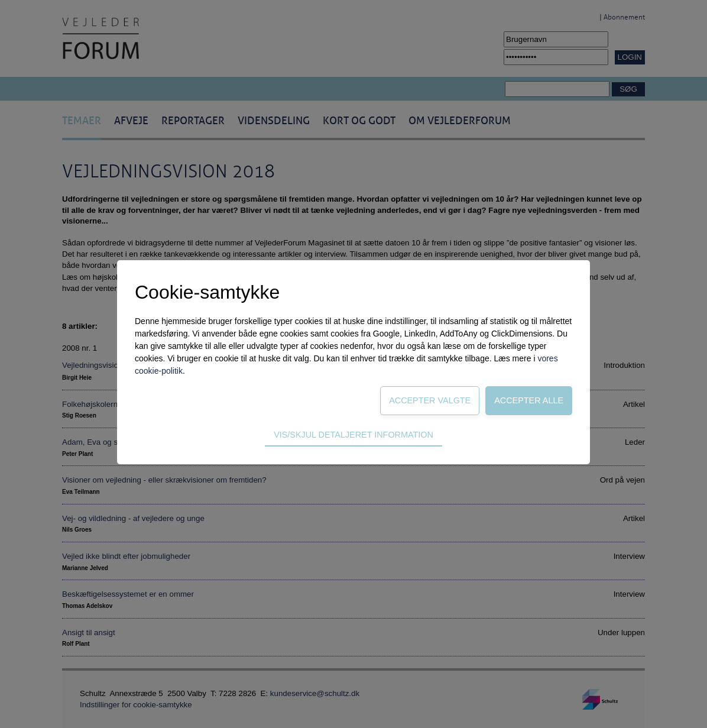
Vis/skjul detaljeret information (353, 435)
